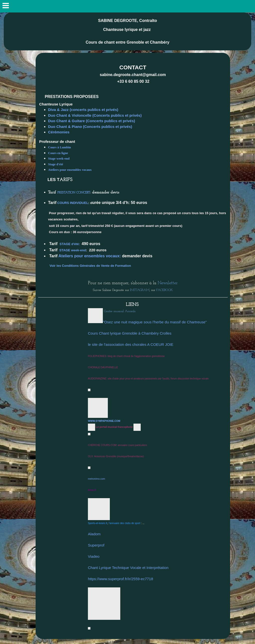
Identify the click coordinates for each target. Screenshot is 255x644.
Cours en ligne (58, 153)
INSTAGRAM (139, 290)
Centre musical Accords (120, 311)
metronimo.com (96, 479)
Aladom (94, 534)
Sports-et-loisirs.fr (98, 523)
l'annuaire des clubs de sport (124, 523)
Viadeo (94, 556)
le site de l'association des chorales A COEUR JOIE (131, 344)
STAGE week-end (73, 250)
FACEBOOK (164, 290)
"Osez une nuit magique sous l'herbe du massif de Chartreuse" (155, 322)
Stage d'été (56, 164)
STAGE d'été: (70, 244)
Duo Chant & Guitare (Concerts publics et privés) (92, 121)
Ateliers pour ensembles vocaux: (90, 256)
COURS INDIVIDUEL (73, 203)
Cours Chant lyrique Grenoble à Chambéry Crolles (130, 333)
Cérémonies (59, 132)
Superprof (96, 545)
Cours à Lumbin (60, 147)
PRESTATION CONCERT (74, 193)
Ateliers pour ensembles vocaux (70, 170)
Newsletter (168, 283)
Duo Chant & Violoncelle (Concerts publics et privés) (95, 115)
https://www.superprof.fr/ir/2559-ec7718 (121, 579)
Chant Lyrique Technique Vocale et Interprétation (128, 568)
